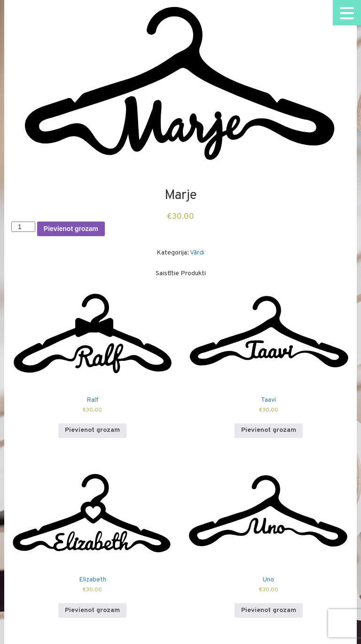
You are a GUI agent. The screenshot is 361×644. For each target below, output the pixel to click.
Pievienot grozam (71, 229)
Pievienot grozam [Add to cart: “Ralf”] (92, 430)
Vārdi (197, 253)
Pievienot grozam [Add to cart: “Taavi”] (269, 430)
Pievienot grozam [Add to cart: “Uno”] (269, 610)
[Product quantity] (23, 227)
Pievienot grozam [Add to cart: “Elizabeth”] (92, 610)
